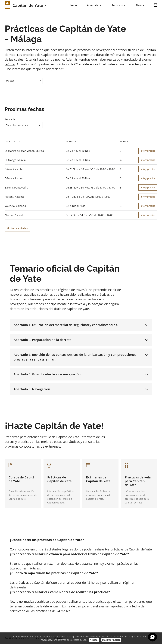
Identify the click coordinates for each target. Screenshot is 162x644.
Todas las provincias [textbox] (17, 125)
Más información (111, 640)
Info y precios (148, 151)
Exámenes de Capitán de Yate (98, 479)
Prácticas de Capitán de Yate (59, 479)
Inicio (74, 5)
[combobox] (24, 81)
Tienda (140, 5)
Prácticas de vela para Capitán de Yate (138, 481)
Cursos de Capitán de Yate (23, 479)
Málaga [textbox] (10, 81)
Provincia (10, 119)
